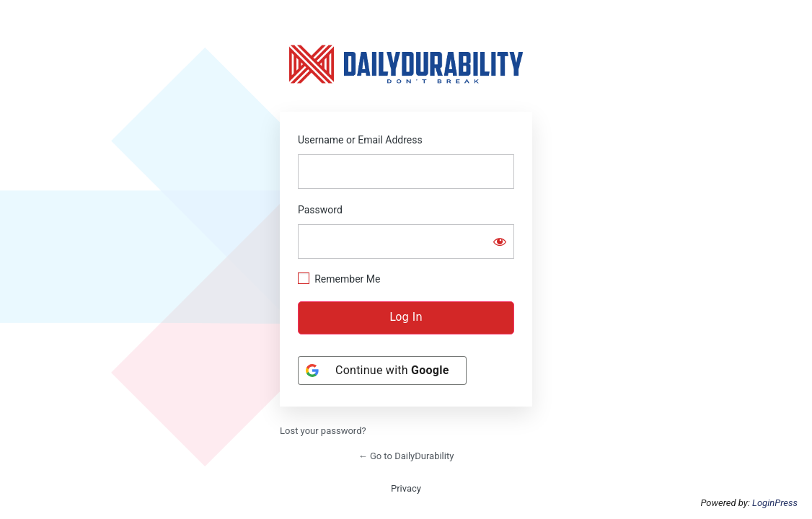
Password (320, 210)
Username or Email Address (360, 140)
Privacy (406, 488)
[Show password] (500, 241)
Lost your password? (323, 431)
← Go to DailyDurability (406, 456)
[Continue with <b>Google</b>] (382, 371)
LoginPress (775, 503)
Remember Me (347, 279)
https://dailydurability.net (406, 64)
